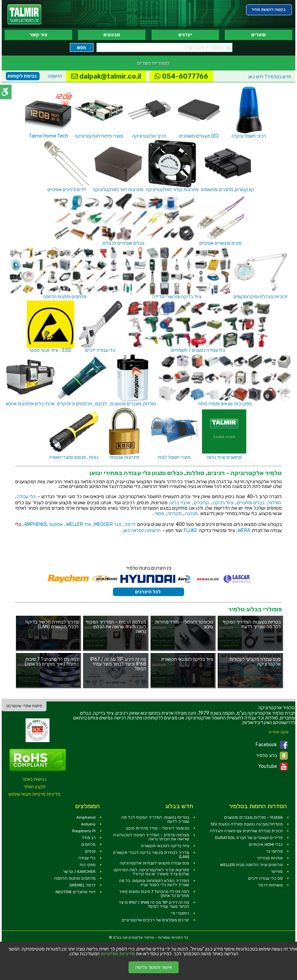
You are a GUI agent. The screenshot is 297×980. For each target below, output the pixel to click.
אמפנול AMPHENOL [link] (43, 524)
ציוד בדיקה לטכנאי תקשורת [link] (165, 846)
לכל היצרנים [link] (148, 592)
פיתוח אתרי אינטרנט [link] (24, 706)
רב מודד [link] (89, 838)
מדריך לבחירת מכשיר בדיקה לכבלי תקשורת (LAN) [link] (151, 855)
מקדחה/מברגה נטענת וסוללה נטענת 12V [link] (247, 824)
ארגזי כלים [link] (180, 503)
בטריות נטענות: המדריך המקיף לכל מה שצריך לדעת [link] (155, 819)
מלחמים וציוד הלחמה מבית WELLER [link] (251, 865)
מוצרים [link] (259, 35)
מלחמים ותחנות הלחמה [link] (75, 878)
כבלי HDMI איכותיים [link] (266, 844)
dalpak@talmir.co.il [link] (106, 76)
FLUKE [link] (191, 530)
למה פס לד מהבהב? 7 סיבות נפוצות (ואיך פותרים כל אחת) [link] (154, 894)
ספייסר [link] (277, 872)
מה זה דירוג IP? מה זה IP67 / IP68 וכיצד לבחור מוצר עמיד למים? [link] (154, 904)
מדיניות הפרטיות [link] (118, 954)
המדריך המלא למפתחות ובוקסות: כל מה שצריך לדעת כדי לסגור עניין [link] (154, 883)
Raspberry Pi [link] (84, 831)
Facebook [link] (272, 745)
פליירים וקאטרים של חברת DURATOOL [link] (249, 838)
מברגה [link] (191, 514)
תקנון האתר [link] (34, 787)
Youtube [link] (273, 767)
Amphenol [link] (86, 817)
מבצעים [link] (112, 35)
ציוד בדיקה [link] (223, 503)
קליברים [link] (201, 503)
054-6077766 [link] (181, 76)
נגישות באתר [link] (34, 779)
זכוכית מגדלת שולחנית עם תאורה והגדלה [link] (246, 831)
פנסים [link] (90, 851)
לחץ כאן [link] (270, 77)
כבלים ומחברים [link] (251, 503)
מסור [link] (159, 514)
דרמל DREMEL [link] (83, 885)
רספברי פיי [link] (180, 913)
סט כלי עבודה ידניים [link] (265, 878)
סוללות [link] (275, 503)
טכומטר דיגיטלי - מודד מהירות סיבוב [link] (157, 828)
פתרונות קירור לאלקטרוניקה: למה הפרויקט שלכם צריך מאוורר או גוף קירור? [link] (151, 872)
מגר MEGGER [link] (108, 524)
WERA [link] (244, 530)
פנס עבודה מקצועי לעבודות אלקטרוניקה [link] (154, 863)
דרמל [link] (130, 524)
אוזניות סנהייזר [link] (270, 858)
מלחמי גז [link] (275, 851)
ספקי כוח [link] (88, 865)
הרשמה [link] (55, 76)
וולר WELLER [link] (78, 524)
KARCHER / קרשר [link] (79, 872)
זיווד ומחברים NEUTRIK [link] (76, 892)
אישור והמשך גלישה (154, 967)
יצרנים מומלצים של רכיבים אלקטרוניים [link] (155, 920)
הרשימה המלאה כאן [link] (142, 530)
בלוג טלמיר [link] (272, 756)
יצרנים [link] (185, 35)
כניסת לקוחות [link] (22, 76)
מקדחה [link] (175, 514)
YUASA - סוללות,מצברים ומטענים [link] (253, 817)
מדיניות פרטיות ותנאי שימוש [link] (34, 794)
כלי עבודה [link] (26, 497)
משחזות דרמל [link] (270, 885)
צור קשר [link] (38, 35)
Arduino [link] (88, 824)
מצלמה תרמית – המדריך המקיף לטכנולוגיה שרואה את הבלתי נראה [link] (151, 837)
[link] (24, 14)
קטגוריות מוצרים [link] (153, 63)
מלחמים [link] (88, 844)
